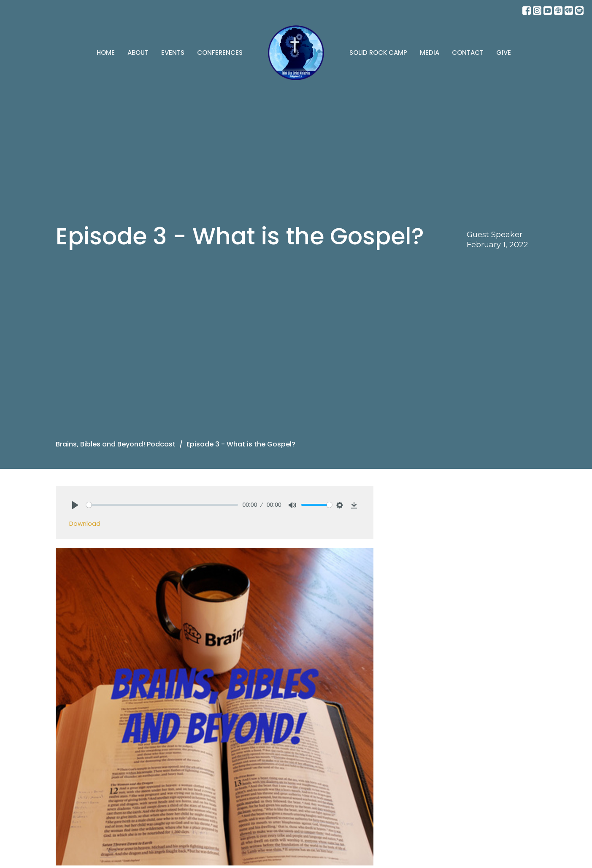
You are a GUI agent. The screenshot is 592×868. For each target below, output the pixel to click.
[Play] (75, 505)
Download (85, 523)
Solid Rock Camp (378, 53)
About (138, 53)
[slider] (162, 505)
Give (504, 53)
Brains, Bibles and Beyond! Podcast (116, 444)
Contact (468, 53)
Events (173, 53)
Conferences (220, 53)
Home (106, 53)
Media (430, 53)
